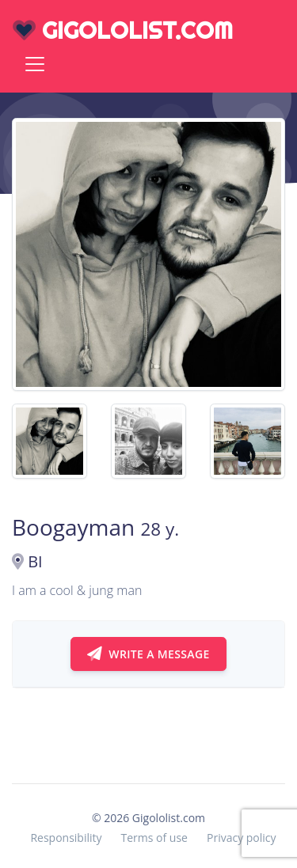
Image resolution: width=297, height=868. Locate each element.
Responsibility (66, 838)
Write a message (148, 654)
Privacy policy (242, 838)
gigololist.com (123, 30)
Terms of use (154, 838)
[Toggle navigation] (35, 64)
